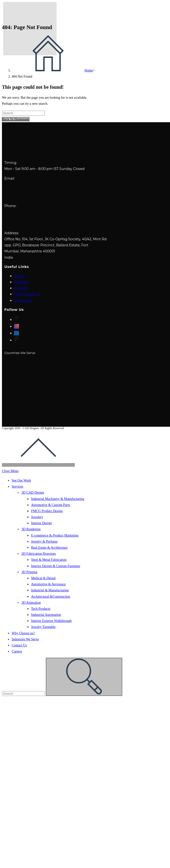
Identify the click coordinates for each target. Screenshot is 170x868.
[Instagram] (17, 326)
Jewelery (37, 517)
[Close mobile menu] (10, 471)
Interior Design (41, 523)
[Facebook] (17, 320)
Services (21, 288)
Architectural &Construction (51, 597)
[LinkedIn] (17, 333)
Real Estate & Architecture (49, 548)
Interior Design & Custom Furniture (56, 566)
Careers (17, 651)
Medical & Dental (43, 578)
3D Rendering (31, 529)
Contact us (23, 300)
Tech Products (41, 609)
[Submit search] (84, 677)
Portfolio (21, 282)
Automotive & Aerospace (48, 584)
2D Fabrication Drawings (39, 554)
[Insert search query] (23, 113)
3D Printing (29, 572)
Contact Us (19, 645)
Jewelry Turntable (43, 627)
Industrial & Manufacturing (50, 590)
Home (19, 276)
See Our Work (21, 480)
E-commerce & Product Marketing (55, 535)
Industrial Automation (46, 615)
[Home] (52, 70)
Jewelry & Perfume (44, 542)
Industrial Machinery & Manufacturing (58, 499)
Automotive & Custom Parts (51, 505)
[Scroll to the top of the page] (38, 465)
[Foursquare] (17, 340)
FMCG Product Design (47, 511)
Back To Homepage (16, 119)
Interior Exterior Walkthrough (51, 621)
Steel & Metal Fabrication (49, 560)
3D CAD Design (33, 493)
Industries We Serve (25, 639)
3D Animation (31, 603)
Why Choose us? (23, 633)
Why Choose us (27, 294)
